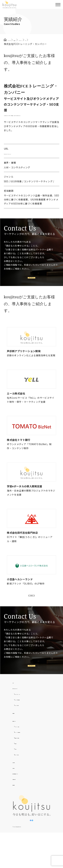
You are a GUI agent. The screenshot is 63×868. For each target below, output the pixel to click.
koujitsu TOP (15, 40)
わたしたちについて (23, 718)
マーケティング (14, 121)
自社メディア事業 (24, 784)
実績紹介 (17, 742)
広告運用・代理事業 (25, 767)
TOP (15, 712)
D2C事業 (19, 778)
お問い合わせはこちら (31, 293)
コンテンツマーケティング (19, 126)
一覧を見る (31, 617)
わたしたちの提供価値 (27, 729)
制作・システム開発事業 (28, 762)
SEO (28, 121)
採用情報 (17, 814)
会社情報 (17, 792)
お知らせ (17, 797)
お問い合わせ (20, 809)
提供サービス (20, 750)
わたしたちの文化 (24, 735)
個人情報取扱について (25, 803)
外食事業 (19, 773)
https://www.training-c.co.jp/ (20, 165)
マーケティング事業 (25, 756)
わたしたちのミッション (28, 723)
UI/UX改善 (41, 121)
